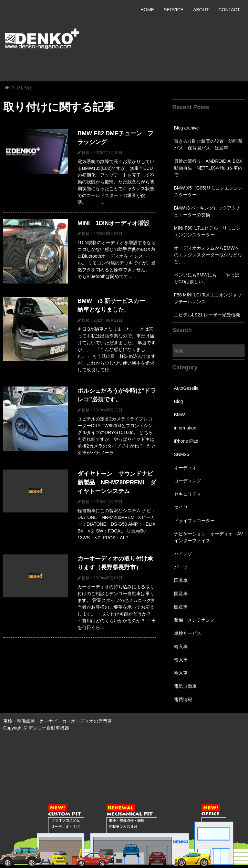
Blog (179, 401)
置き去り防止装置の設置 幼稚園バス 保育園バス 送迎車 (208, 145)
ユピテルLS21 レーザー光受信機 (207, 315)
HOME (147, 10)
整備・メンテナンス (194, 620)
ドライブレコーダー (194, 521)
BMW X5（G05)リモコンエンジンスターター (208, 191)
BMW (180, 415)
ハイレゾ (183, 554)
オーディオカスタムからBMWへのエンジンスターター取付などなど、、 (208, 255)
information (185, 428)
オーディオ (185, 468)
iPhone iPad (186, 441)
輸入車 (181, 646)
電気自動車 (185, 686)
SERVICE (174, 10)
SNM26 (182, 454)
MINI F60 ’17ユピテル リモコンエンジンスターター (207, 231)
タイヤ (181, 507)
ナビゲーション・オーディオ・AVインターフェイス (209, 537)
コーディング (188, 481)
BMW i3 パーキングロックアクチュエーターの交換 (207, 211)
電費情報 (183, 699)
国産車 (181, 580)
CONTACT (229, 10)
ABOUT (201, 10)
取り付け (24, 88)
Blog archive (186, 128)
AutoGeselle (186, 388)
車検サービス (188, 633)
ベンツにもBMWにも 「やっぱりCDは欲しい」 (207, 278)
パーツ (181, 567)
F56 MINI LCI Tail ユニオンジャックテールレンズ (208, 298)
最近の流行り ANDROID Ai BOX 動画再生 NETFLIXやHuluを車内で (208, 168)
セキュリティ (188, 494)
